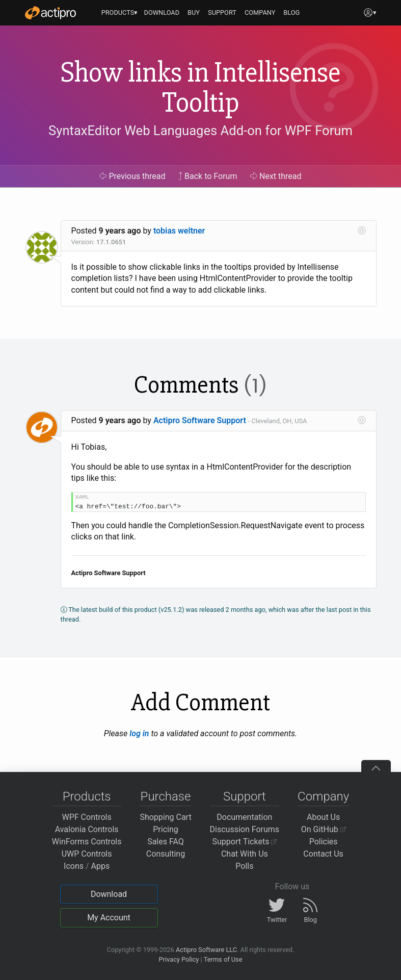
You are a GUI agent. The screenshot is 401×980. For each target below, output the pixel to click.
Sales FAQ (166, 842)
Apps (101, 866)
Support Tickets (245, 842)
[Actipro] (50, 13)
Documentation (244, 817)
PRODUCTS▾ (120, 12)
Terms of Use (223, 959)
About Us (323, 817)
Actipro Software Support (200, 420)
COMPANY (260, 12)
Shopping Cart (165, 817)
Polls (244, 866)
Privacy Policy (179, 959)
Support (245, 796)
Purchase (166, 796)
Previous (132, 176)
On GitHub (324, 829)
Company (323, 796)
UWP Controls (87, 854)
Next (276, 176)
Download (109, 894)
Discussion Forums (245, 829)
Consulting (166, 854)
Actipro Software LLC (206, 950)
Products (87, 796)
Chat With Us (245, 854)
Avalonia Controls (87, 829)
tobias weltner (179, 231)
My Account (109, 918)
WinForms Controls (87, 842)
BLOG (291, 12)
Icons (74, 866)
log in (139, 733)
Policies (324, 842)
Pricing (166, 829)
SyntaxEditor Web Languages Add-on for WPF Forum (200, 131)
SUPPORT (222, 12)
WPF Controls (87, 817)
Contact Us (323, 854)
